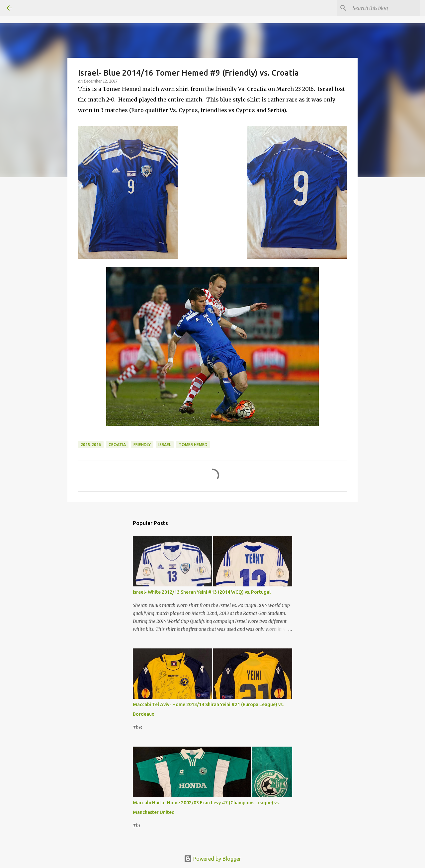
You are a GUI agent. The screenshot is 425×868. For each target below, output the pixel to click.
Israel (165, 445)
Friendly (142, 445)
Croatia (117, 445)
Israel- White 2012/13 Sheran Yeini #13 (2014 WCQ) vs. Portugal (202, 592)
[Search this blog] (385, 8)
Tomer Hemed (193, 445)
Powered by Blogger (212, 859)
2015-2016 (91, 445)
